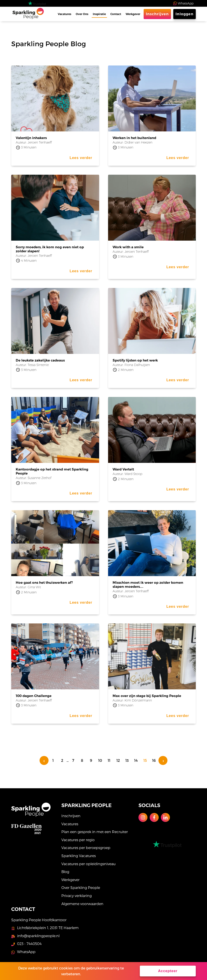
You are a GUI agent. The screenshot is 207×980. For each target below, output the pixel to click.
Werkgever (133, 14)
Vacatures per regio (78, 840)
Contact (116, 14)
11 (109, 760)
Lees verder (81, 158)
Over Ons (82, 14)
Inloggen (185, 14)
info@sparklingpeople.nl (38, 936)
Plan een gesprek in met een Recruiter (95, 832)
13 (127, 760)
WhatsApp (186, 3)
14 (136, 760)
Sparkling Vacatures (79, 856)
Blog (65, 872)
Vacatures (65, 14)
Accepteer (168, 971)
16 (154, 760)
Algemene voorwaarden (82, 904)
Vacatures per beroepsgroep (86, 848)
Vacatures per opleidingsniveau (88, 864)
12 (118, 760)
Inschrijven (157, 14)
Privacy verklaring (77, 896)
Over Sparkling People (81, 887)
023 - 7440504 (29, 944)
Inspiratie (99, 14)
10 (100, 760)
